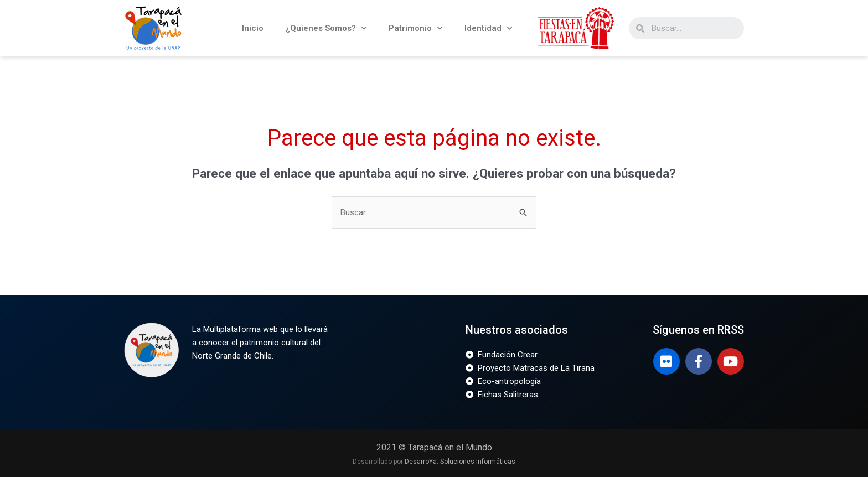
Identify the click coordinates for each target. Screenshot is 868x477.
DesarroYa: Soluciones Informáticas (460, 462)
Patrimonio (415, 28)
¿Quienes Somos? (326, 28)
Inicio (253, 28)
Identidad (488, 28)
